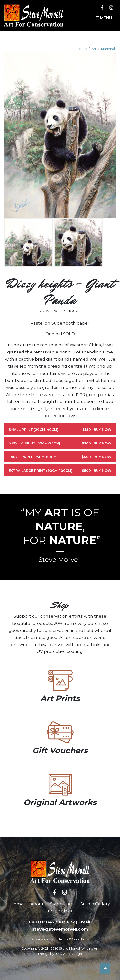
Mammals (109, 49)
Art (94, 49)
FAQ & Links (60, 911)
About (37, 904)
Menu (104, 18)
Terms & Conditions (74, 939)
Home (82, 49)
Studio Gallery (95, 904)
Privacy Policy (42, 939)
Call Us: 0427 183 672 (52, 922)
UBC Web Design (68, 954)
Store (55, 904)
